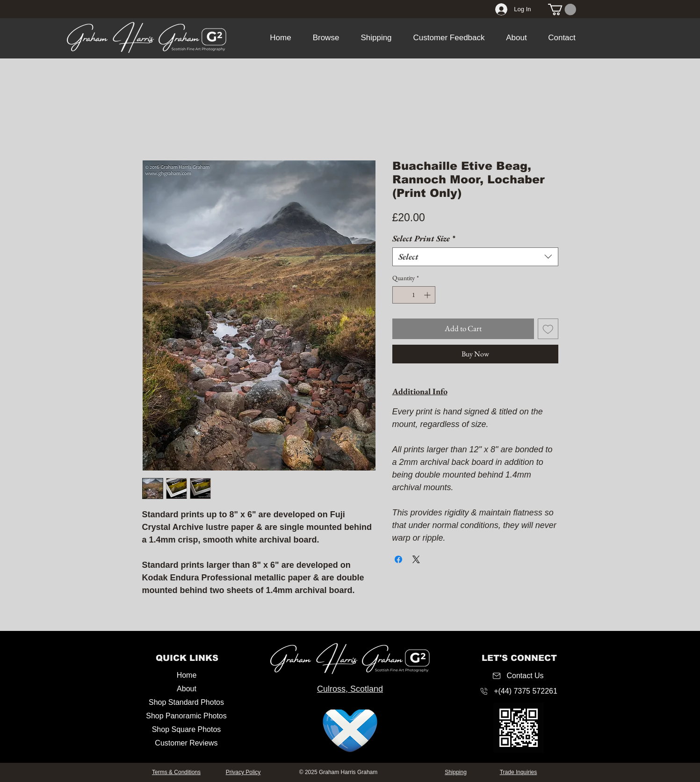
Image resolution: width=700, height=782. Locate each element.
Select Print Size (423, 239)
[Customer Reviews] (187, 743)
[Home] (187, 676)
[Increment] (428, 295)
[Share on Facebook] (398, 559)
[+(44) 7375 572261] (519, 691)
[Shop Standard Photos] (187, 703)
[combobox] (475, 257)
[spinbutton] (414, 295)
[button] (326, 38)
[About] (187, 689)
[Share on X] (416, 559)
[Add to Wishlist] (548, 329)
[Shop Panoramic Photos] (187, 716)
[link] (562, 9)
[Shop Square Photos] (187, 730)
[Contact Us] (518, 676)
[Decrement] (400, 295)
